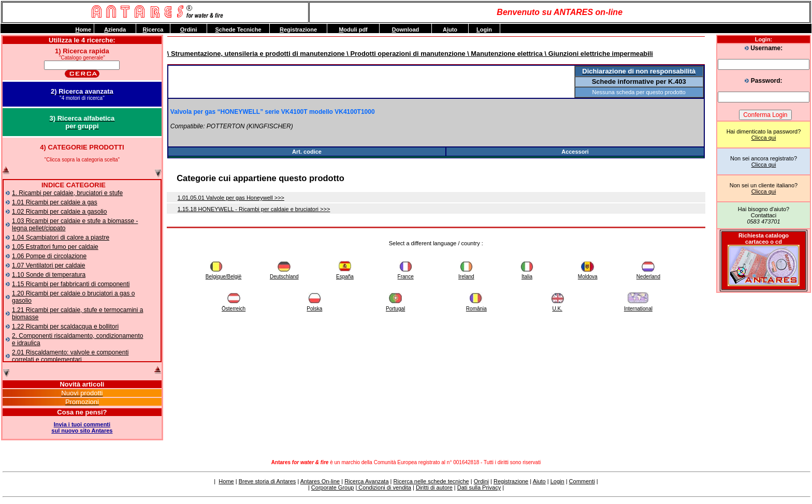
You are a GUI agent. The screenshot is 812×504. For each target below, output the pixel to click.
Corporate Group (333, 487)
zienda (115, 29)
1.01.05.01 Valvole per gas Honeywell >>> (231, 198)
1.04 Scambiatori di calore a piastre (61, 238)
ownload (406, 29)
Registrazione (511, 481)
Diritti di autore (434, 487)
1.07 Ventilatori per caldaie (48, 265)
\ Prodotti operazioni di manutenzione (405, 54)
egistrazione (298, 29)
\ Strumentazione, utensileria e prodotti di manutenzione (256, 54)
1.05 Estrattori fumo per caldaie (55, 247)
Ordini (481, 481)
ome (83, 29)
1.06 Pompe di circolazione (49, 256)
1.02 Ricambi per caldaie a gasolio (59, 212)
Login (557, 481)
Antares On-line (320, 481)
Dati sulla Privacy (479, 487)
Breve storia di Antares (267, 481)
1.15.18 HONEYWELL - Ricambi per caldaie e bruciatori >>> (254, 209)
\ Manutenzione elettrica (504, 54)
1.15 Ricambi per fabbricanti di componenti (71, 284)
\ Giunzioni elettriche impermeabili (598, 54)
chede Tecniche (238, 29)
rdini (189, 29)
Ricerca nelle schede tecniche (431, 481)
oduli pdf (353, 29)
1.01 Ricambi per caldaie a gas (55, 202)
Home (226, 481)
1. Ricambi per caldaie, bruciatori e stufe (67, 193)
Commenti (582, 481)
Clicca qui (764, 138)
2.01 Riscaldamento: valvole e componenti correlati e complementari (70, 356)
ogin (484, 29)
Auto (450, 29)
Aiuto (539, 481)
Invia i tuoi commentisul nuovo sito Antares (82, 427)
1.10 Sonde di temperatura (49, 275)
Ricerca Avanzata (366, 481)
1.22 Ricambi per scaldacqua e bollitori (65, 327)
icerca (153, 29)
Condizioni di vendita (384, 487)
